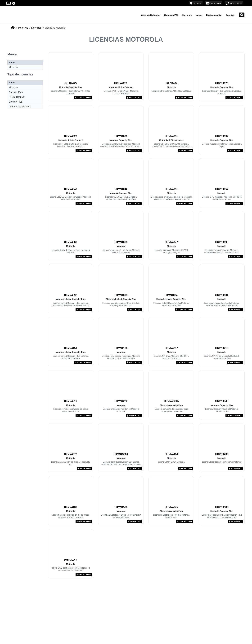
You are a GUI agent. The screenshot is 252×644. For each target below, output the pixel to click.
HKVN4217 (171, 348)
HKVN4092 (71, 295)
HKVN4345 (222, 401)
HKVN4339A (171, 401)
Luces (199, 15)
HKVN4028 (222, 83)
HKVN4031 (171, 136)
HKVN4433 (222, 454)
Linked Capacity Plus (19, 107)
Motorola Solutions (150, 15)
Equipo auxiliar (214, 15)
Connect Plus (16, 102)
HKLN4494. (171, 83)
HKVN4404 (171, 454)
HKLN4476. (121, 83)
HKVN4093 (121, 295)
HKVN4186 (121, 348)
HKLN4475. (71, 83)
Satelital (230, 15)
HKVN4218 (222, 348)
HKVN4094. (171, 295)
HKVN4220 (121, 401)
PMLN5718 (71, 560)
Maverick (187, 15)
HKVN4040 (71, 189)
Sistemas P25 (171, 15)
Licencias (36, 28)
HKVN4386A (121, 454)
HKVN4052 (222, 189)
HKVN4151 (71, 348)
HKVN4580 (121, 507)
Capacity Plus (16, 92)
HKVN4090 (222, 242)
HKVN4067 (71, 242)
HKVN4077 (171, 242)
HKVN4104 (222, 295)
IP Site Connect (17, 97)
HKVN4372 (71, 454)
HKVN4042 (121, 189)
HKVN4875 (171, 507)
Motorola (23, 28)
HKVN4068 (121, 242)
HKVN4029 (71, 136)
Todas (12, 62)
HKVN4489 (71, 507)
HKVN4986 (222, 507)
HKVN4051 (171, 189)
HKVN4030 (121, 136)
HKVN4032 (222, 136)
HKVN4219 (71, 401)
